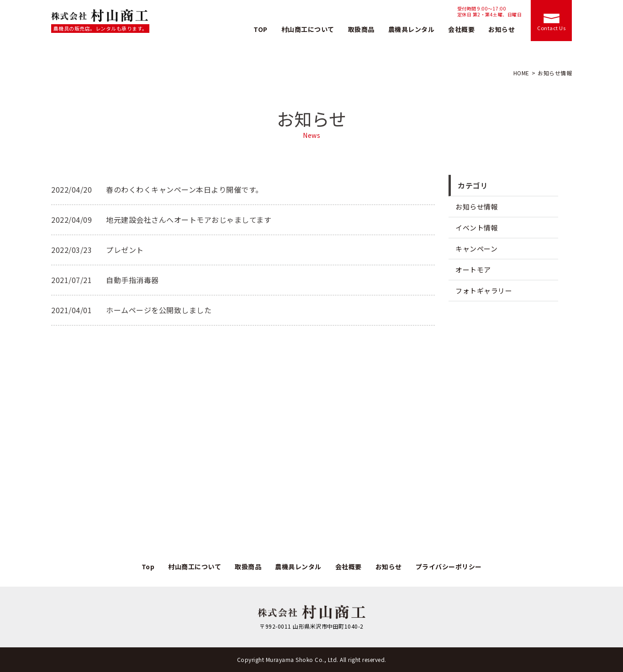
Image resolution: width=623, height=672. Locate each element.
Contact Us (551, 28)
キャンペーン (476, 249)
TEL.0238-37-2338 (407, 12)
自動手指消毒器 (132, 280)
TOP (261, 29)
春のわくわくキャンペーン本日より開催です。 (185, 189)
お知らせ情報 (477, 207)
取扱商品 (361, 29)
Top (148, 567)
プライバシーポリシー (449, 567)
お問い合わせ (402, 522)
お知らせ (502, 29)
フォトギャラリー (484, 291)
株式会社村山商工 (100, 16)
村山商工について (308, 29)
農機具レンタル (412, 29)
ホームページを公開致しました (159, 310)
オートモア (473, 270)
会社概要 (461, 29)
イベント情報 (477, 228)
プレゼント (125, 250)
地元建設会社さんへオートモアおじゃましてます (189, 220)
